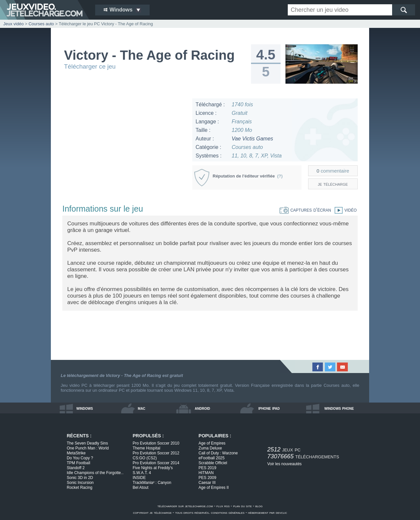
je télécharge (333, 184)
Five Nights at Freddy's (153, 468)
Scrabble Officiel (213, 463)
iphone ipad (269, 408)
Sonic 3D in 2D (80, 478)
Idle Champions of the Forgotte (95, 473)
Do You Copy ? (80, 458)
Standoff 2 (76, 468)
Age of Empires (212, 443)
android (203, 408)
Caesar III (207, 483)
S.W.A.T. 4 (142, 473)
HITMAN (206, 473)
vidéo (344, 210)
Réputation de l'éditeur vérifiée (248, 176)
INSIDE (139, 478)
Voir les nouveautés (285, 464)
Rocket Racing (80, 488)
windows (85, 408)
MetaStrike (76, 453)
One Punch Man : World (88, 448)
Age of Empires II (214, 488)
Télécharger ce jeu (90, 66)
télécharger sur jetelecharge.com (185, 506)
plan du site (242, 506)
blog (259, 506)
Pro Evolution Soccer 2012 (156, 453)
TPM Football (79, 463)
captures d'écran (305, 210)
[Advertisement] (124, 144)
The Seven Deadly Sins (87, 443)
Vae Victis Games (252, 139)
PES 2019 (207, 468)
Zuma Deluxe (210, 448)
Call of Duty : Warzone (218, 453)
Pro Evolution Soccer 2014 (156, 463)
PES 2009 (207, 478)
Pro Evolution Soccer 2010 (156, 443)
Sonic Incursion (80, 483)
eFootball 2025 (211, 458)
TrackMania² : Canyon (152, 483)
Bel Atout (140, 488)
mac (142, 408)
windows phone (339, 408)
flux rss (223, 506)
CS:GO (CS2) (145, 458)
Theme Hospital (146, 448)
